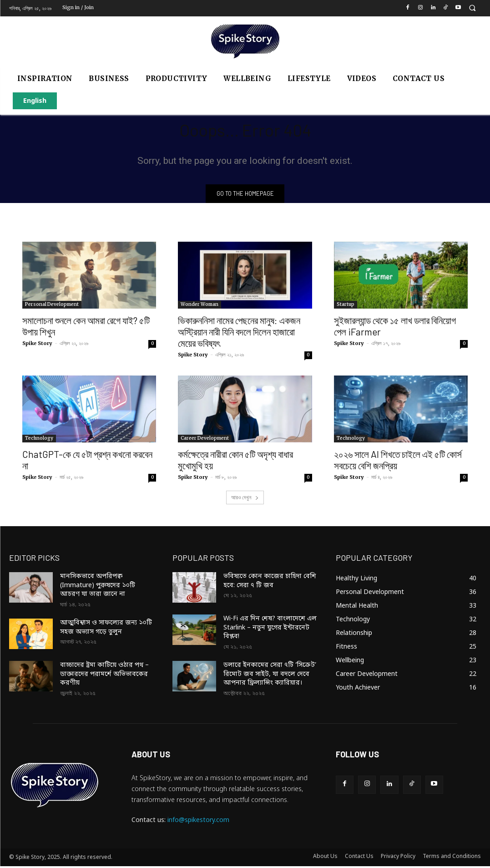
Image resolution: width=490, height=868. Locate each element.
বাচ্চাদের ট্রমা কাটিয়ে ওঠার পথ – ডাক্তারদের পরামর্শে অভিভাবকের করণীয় (104, 676)
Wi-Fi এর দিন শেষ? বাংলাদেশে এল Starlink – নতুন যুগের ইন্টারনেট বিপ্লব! (270, 629)
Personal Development (52, 306)
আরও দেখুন (245, 499)
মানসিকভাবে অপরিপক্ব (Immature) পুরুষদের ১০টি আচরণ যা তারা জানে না (98, 587)
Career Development (205, 440)
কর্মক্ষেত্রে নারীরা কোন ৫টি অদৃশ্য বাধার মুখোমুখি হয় (235, 462)
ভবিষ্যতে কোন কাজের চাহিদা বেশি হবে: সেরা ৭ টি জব (270, 583)
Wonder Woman (200, 306)
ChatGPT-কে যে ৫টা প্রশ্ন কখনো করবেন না (87, 462)
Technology (39, 440)
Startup (346, 306)
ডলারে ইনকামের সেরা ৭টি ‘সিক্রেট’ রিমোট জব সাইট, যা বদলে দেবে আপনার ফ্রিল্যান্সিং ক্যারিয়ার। (270, 676)
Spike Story (37, 345)
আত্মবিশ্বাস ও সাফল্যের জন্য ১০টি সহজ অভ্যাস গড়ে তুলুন (106, 629)
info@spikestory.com (198, 822)
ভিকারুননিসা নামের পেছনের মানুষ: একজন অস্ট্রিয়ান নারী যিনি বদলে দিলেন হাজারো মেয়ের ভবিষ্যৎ (239, 333)
